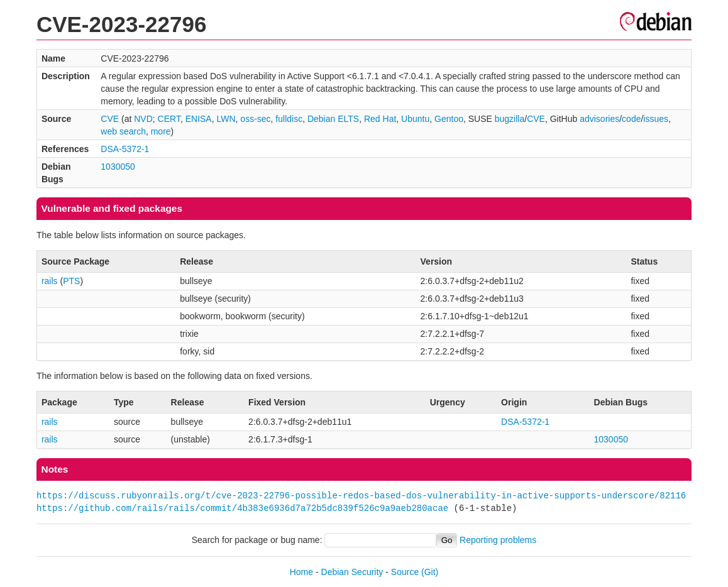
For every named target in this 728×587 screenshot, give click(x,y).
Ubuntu (415, 119)
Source (405, 572)
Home (301, 572)
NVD (143, 119)
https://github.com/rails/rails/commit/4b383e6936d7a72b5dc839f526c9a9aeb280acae (242, 508)
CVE (110, 119)
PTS (71, 281)
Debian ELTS (333, 119)
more (161, 131)
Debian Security (352, 572)
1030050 (118, 167)
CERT (169, 119)
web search (123, 131)
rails (50, 281)
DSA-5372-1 (125, 149)
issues (656, 119)
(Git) (430, 572)
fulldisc (289, 119)
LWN (226, 119)
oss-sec (255, 119)
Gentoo (449, 119)
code (631, 119)
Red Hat (380, 119)
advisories (599, 119)
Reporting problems (498, 540)
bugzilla (510, 119)
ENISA (199, 119)
